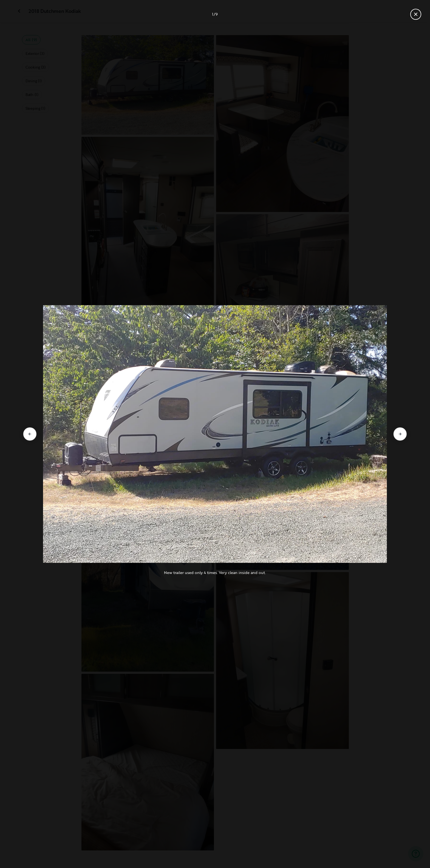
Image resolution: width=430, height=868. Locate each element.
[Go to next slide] (400, 434)
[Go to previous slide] (30, 434)
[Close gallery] (416, 14)
